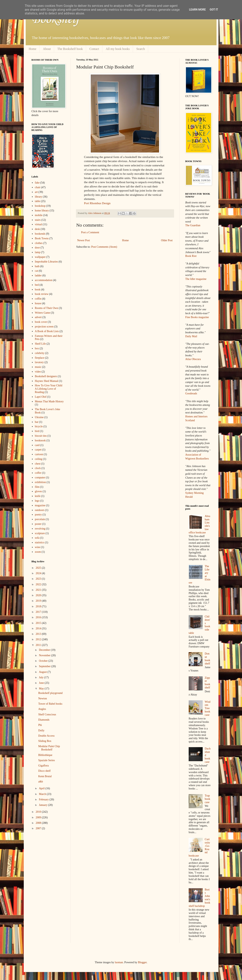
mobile (39, 215)
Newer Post (84, 240)
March (43, 794)
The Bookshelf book (70, 49)
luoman (119, 962)
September (45, 666)
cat (36, 271)
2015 (39, 623)
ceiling (39, 459)
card (37, 445)
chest (38, 464)
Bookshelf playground (50, 693)
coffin (38, 299)
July (42, 677)
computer (40, 478)
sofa (37, 538)
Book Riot (191, 256)
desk (37, 229)
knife (38, 496)
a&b (40, 782)
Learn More (197, 10)
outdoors (40, 510)
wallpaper (40, 257)
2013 (39, 634)
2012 (39, 639)
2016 (39, 617)
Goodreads (191, 393)
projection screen (44, 327)
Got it (214, 10)
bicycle (39, 426)
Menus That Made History (49, 401)
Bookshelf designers (46, 376)
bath (37, 266)
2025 (39, 568)
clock (38, 468)
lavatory (39, 362)
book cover (41, 322)
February (44, 800)
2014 (39, 628)
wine (37, 547)
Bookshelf (55, 20)
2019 (39, 601)
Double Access (46, 736)
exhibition (40, 482)
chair (38, 187)
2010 (39, 812)
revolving (40, 529)
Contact (94, 49)
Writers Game (42, 313)
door (37, 248)
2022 (39, 584)
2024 (39, 573)
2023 (39, 579)
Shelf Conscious (47, 714)
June (42, 683)
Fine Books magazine (197, 317)
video (38, 372)
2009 (39, 817)
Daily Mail (191, 336)
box (37, 348)
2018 (39, 606)
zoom (38, 552)
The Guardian (193, 225)
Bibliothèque (45, 755)
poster (38, 524)
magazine (40, 505)
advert (38, 317)
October (44, 661)
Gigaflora (43, 766)
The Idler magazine (196, 279)
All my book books (118, 49)
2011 (39, 645)
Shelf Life (40, 344)
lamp (38, 252)
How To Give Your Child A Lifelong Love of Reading (49, 389)
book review (42, 294)
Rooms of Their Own (46, 308)
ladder (38, 275)
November (45, 655)
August (43, 672)
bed (37, 285)
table (37, 201)
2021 (39, 590)
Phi (40, 725)
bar (37, 422)
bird (37, 431)
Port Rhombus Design (97, 203)
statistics (40, 542)
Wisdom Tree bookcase (208, 708)
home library (42, 211)
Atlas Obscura (193, 359)
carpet (38, 450)
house (38, 303)
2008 (39, 823)
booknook (40, 440)
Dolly (41, 730)
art (36, 192)
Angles (42, 709)
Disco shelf (44, 771)
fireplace (40, 358)
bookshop (40, 206)
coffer (38, 473)
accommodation (44, 280)
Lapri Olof (41, 397)
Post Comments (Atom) (104, 247)
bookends (40, 234)
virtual (38, 224)
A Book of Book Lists (47, 331)
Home (33, 49)
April (42, 788)
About (47, 49)
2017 (39, 612)
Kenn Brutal (45, 776)
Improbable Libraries (46, 262)
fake (37, 183)
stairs (38, 220)
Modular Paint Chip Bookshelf (49, 748)
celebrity (40, 353)
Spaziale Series (46, 760)
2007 (39, 828)
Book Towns (42, 238)
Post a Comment (90, 232)
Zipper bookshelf (208, 683)
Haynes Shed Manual (47, 381)
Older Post (167, 240)
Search (141, 49)
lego (37, 501)
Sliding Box (45, 741)
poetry (38, 515)
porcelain (40, 519)
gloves (38, 491)
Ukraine (39, 417)
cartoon (39, 454)
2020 (39, 595)
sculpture (40, 533)
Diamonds (44, 720)
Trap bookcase (208, 799)
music (38, 367)
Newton (42, 698)
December (45, 650)
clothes (39, 243)
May (42, 689)
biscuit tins (41, 436)
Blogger (142, 962)
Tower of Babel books (50, 704)
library (38, 197)
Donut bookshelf (208, 659)
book (38, 290)
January (44, 805)
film (37, 487)
